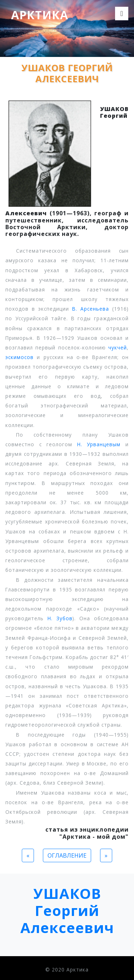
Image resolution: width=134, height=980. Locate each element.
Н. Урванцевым (99, 444)
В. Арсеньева (91, 309)
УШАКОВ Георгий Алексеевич (67, 910)
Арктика (40, 15)
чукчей (118, 347)
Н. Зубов (60, 618)
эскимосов (19, 357)
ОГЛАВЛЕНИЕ (67, 855)
